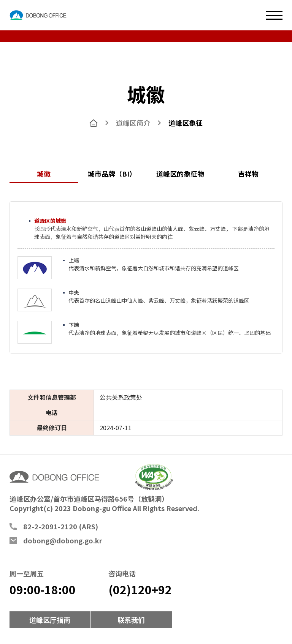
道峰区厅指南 (50, 620)
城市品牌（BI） (112, 174)
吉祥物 (248, 174)
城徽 (44, 174)
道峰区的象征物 (180, 174)
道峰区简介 (133, 123)
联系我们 (131, 620)
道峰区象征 (186, 123)
